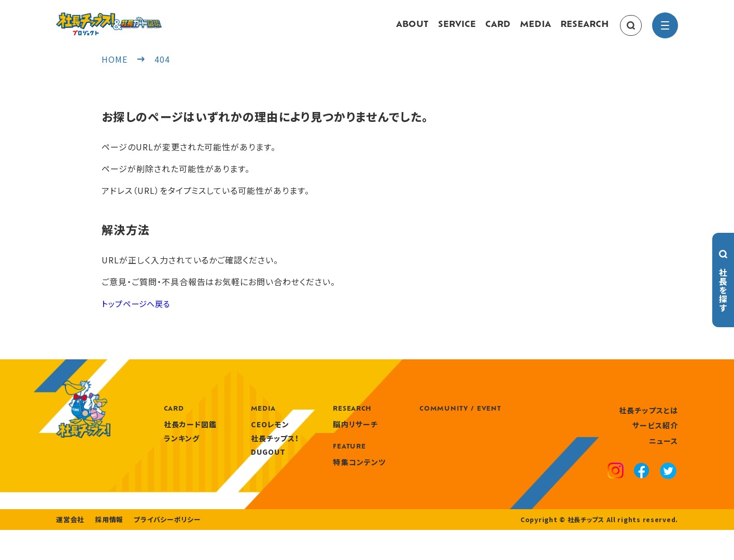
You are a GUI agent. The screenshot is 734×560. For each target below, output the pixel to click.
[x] (668, 482)
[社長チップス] (139, 19)
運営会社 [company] (69, 550)
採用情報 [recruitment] (106, 550)
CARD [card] (498, 30)
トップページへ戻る (138, 313)
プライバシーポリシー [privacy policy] (161, 550)
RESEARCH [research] (584, 30)
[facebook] (641, 482)
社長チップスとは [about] (648, 420)
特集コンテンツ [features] (420, 472)
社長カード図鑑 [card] (251, 435)
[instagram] (616, 482)
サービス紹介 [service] (655, 436)
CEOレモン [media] (331, 435)
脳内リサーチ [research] (417, 435)
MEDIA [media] (535, 30)
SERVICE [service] (457, 30)
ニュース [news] (664, 451)
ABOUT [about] (412, 30)
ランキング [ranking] (243, 448)
